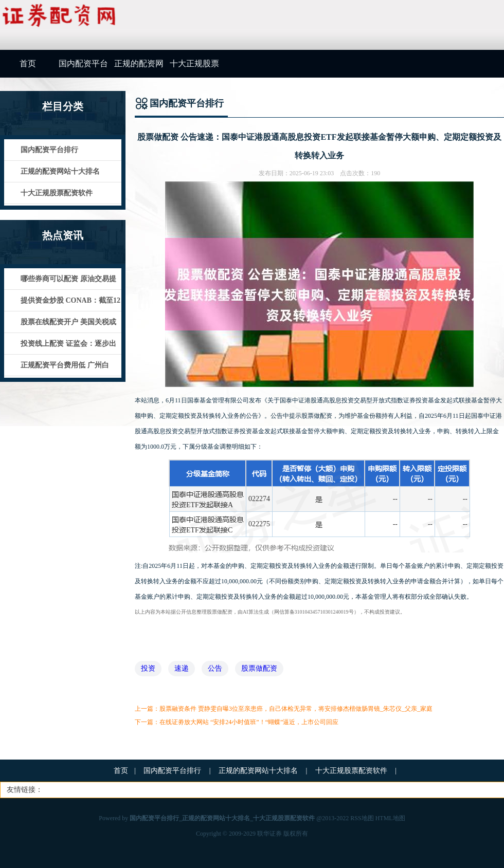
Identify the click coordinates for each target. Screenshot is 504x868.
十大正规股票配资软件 (194, 68)
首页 (28, 63)
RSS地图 (362, 818)
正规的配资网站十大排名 (139, 68)
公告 (215, 668)
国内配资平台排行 (83, 68)
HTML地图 (390, 818)
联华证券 (269, 834)
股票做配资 (259, 668)
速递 (182, 668)
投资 (148, 668)
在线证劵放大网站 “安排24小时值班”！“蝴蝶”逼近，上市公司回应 (249, 722)
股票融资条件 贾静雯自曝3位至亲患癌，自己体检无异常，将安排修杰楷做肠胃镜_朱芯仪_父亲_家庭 (296, 709)
